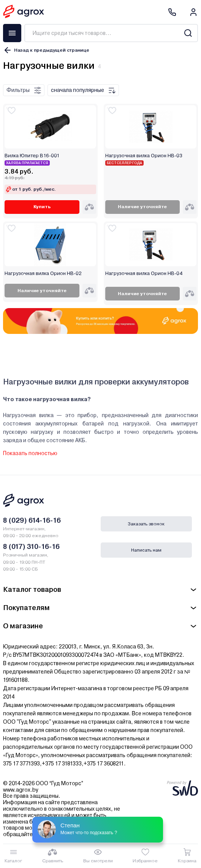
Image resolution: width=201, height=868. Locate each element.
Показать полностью (30, 453)
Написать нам (146, 550)
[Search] (188, 33)
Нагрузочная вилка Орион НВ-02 (43, 274)
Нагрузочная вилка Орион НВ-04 (144, 274)
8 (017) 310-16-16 (31, 546)
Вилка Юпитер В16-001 (32, 156)
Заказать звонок (146, 524)
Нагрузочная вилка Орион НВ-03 (144, 156)
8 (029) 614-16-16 (32, 520)
